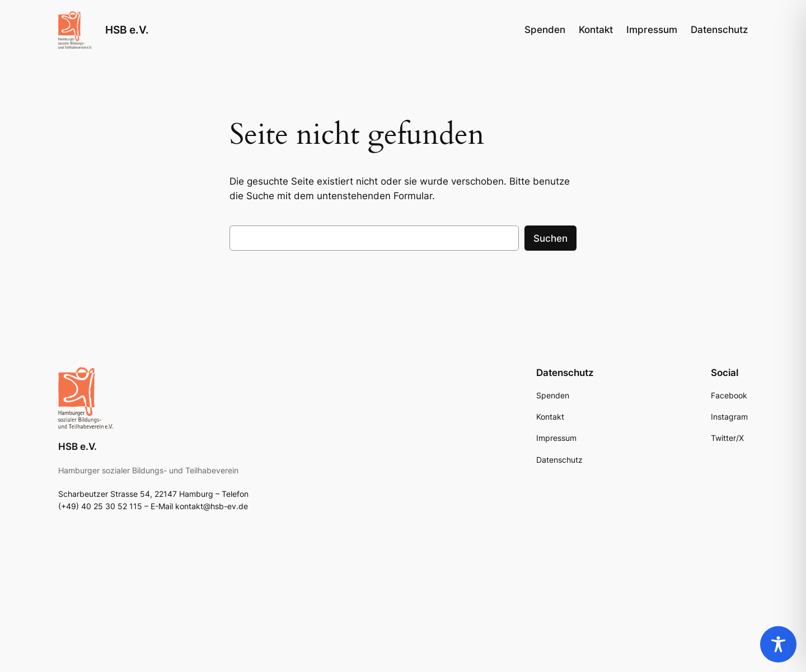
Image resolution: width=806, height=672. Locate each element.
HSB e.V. (127, 30)
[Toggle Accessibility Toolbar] (778, 644)
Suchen (550, 238)
